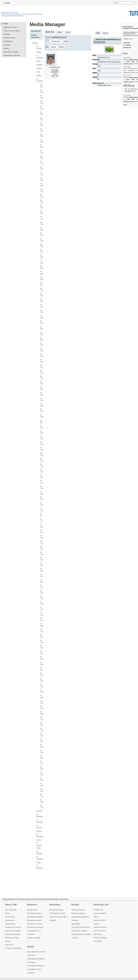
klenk (42, 356)
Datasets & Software (11, 52)
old (42, 505)
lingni (42, 416)
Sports (96, 914)
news (40, 811)
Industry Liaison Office (58, 914)
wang (42, 708)
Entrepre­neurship (56, 907)
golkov (43, 279)
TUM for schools (100, 935)
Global (30, 944)
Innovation (55, 902)
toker (42, 664)
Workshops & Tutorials (12, 55)
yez (42, 780)
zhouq (43, 807)
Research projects (34, 917)
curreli (43, 174)
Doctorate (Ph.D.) (34, 928)
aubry (42, 103)
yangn (43, 769)
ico (39, 72)
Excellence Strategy (35, 914)
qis (41, 521)
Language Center (34, 966)
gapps (40, 65)
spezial (39, 827)
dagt (42, 180)
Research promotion (35, 924)
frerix (42, 251)
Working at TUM (12, 935)
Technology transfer (57, 910)
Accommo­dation (100, 910)
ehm (42, 218)
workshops (40, 868)
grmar (43, 284)
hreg (42, 323)
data (40, 52)
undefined (40, 859)
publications (41, 816)
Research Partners (35, 921)
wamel (43, 703)
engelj (43, 240)
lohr (42, 433)
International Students (80, 914)
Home (6, 24)
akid (42, 86)
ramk (42, 532)
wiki (39, 863)
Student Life (98, 907)
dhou (42, 202)
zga (42, 791)
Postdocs (31, 931)
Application (76, 921)
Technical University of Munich (12, 16)
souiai (43, 620)
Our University (11, 907)
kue (42, 384)
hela (42, 312)
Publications (8, 41)
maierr (43, 438)
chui (42, 152)
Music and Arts (99, 917)
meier (42, 455)
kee (42, 340)
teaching (40, 836)
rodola (43, 543)
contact (39, 48)
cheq (42, 141)
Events (96, 921)
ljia (41, 422)
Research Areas (9, 38)
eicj (39, 61)
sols (42, 609)
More (125, 105)
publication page (128, 64)
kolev (42, 373)
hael (42, 295)
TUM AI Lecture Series (12, 31)
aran (42, 97)
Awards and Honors (13, 924)
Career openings (34, 935)
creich (43, 163)
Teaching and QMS (13, 931)
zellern (43, 785)
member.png (55, 67)
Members (7, 34)
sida (42, 604)
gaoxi (42, 262)
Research (32, 902)
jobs (40, 75)
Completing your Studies (81, 931)
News (7, 910)
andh (42, 92)
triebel (43, 675)
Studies (75, 902)
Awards (6, 48)
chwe (42, 158)
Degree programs (78, 910)
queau (43, 527)
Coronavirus (10, 914)
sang (42, 554)
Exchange (31, 959)
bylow (43, 136)
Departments (10, 921)
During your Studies (79, 928)
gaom (42, 257)
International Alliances (36, 963)
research (40, 822)
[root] (36, 43)
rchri (42, 538)
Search (68, 32)
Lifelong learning (78, 907)
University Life (101, 902)
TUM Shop (98, 938)
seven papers (134, 77)
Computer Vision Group (10, 12)
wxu (42, 758)
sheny (43, 598)
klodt (42, 362)
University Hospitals (13, 928)
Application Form (10, 27)
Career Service (99, 928)
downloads (40, 57)
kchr (42, 334)
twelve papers (134, 59)
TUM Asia (31, 952)
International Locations (36, 949)
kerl (42, 345)
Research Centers (34, 910)
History (105, 33)
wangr (43, 714)
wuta (42, 752)
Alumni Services (100, 924)
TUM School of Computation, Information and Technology (22, 14)
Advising (75, 917)
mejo (42, 466)
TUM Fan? (9, 942)
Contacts (53, 917)
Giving (8, 938)
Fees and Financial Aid (80, 924)
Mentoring (97, 931)
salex (42, 549)
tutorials (39, 853)
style (40, 831)
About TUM (11, 902)
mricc (42, 483)
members (40, 81)
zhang (43, 796)
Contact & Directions (13, 945)
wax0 (42, 719)
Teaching (7, 45)
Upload (60, 32)
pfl (41, 516)
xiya (42, 763)
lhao (42, 411)
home (40, 68)
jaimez (43, 328)
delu (42, 185)
